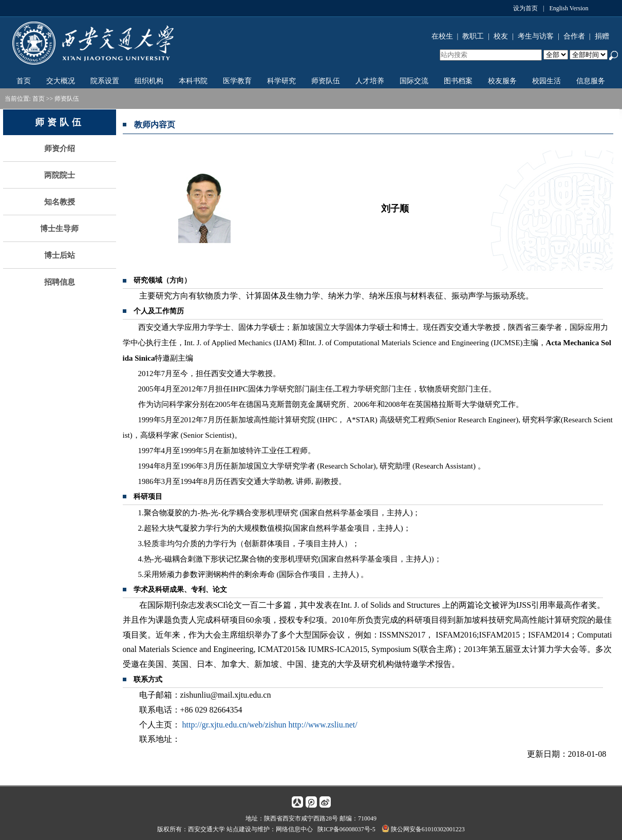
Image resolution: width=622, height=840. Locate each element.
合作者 (574, 36)
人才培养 (370, 81)
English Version (569, 8)
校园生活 (546, 81)
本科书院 (193, 81)
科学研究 (281, 81)
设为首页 (525, 8)
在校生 (442, 36)
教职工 (473, 36)
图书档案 (458, 81)
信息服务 (591, 81)
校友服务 (502, 81)
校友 (501, 36)
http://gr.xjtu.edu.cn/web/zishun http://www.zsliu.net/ (270, 725)
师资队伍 (326, 81)
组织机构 (149, 81)
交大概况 (61, 81)
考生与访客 (536, 36)
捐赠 (602, 36)
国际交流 (414, 81)
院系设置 (105, 81)
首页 (24, 81)
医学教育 (237, 81)
